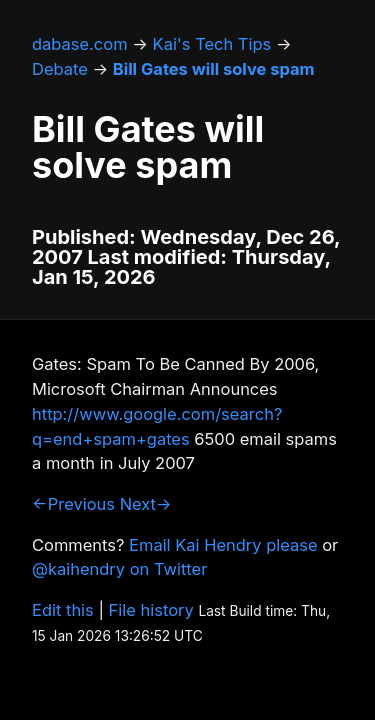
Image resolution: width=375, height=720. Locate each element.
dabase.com (80, 44)
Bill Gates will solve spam (214, 69)
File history (151, 610)
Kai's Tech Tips (212, 44)
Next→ (146, 504)
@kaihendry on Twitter (119, 569)
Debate (60, 69)
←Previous (73, 504)
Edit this (63, 610)
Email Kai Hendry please (223, 545)
